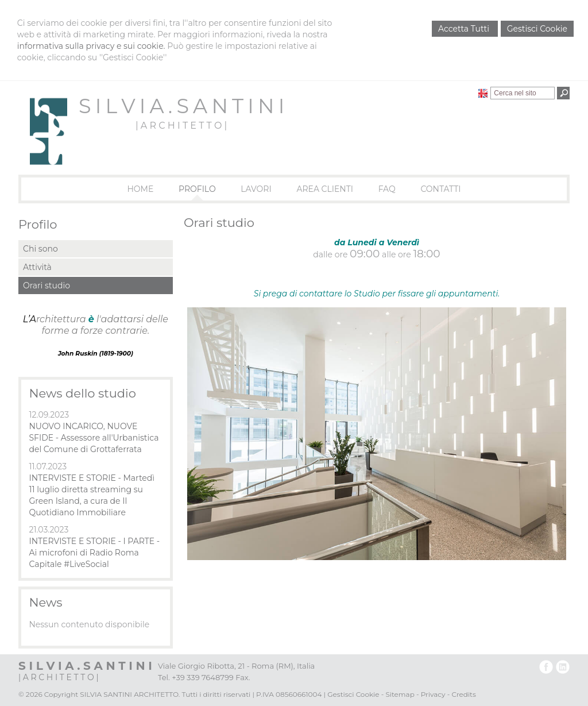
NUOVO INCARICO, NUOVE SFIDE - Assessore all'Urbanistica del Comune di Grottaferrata (94, 438)
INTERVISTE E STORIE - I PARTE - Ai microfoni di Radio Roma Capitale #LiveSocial (94, 553)
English (483, 93)
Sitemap (400, 694)
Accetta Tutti (465, 29)
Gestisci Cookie (537, 29)
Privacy (433, 694)
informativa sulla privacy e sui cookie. (91, 46)
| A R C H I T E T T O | (181, 126)
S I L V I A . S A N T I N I (181, 106)
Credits (463, 694)
